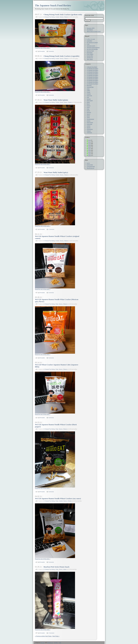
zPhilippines (90, 129)
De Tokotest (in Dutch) (92, 42)
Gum (88, 97)
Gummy (89, 99)
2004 (89, 154)
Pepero (89, 106)
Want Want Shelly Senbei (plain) (56, 100)
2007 (89, 149)
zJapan (65, 569)
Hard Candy (90, 101)
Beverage (89, 85)
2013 (89, 140)
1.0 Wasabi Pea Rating (92, 70)
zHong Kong (90, 122)
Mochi (88, 104)
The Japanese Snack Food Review (53, 5)
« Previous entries (40, 636)
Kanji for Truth (90, 51)
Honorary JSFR (91, 28)
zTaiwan (66, 17)
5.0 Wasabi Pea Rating (92, 84)
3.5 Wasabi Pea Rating (49, 304)
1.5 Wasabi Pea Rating (92, 72)
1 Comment (51, 229)
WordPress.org (90, 168)
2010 (89, 144)
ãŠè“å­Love (91, 39)
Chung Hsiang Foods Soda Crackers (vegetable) (61, 56)
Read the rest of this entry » (43, 48)
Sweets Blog (90, 56)
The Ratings (90, 30)
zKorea (89, 128)
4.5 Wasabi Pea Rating (49, 429)
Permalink (42, 51)
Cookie (88, 92)
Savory (62, 17)
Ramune (89, 112)
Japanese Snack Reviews (93, 47)
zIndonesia (89, 124)
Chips (57, 304)
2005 (89, 152)
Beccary (43, 643)
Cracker (57, 17)
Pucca (88, 111)
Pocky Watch (90, 54)
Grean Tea (89, 96)
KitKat (88, 102)
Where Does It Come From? (94, 31)
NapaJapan (90, 53)
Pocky (88, 107)
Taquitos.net (90, 58)
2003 (89, 155)
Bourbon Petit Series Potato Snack (56, 567)
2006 (89, 150)
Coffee (88, 90)
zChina (88, 121)
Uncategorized (90, 119)
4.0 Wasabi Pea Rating (49, 17)
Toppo (88, 117)
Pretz (88, 109)
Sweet (65, 102)
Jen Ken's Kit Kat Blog (92, 49)
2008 (89, 147)
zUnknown (89, 133)
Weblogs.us (50, 643)
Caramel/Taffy (90, 87)
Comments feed (91, 166)
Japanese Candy (91, 46)
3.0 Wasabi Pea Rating (49, 102)
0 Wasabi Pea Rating (92, 67)
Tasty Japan (90, 59)
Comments (51, 51)
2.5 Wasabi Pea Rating (92, 75)
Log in (88, 163)
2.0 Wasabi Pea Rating (92, 74)
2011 (89, 142)
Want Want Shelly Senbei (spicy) (56, 172)
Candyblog (89, 41)
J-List (88, 44)
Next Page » (49, 636)
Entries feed (90, 165)
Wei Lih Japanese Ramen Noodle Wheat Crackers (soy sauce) (58, 498)
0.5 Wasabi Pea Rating (92, 69)
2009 (89, 145)
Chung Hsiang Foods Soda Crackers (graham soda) (63, 14)
